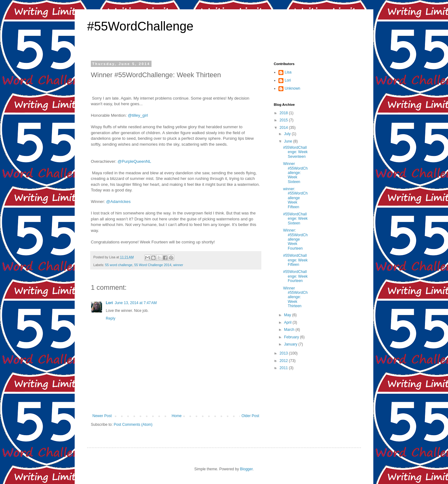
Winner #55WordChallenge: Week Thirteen (295, 297)
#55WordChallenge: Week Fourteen (295, 276)
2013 (284, 353)
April (288, 322)
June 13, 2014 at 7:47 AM (136, 303)
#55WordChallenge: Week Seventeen (295, 152)
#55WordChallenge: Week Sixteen (295, 219)
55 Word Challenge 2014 (153, 265)
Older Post (250, 416)
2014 (284, 128)
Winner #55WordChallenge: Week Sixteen (295, 173)
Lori (109, 303)
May (288, 315)
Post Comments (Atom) (133, 425)
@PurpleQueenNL (134, 161)
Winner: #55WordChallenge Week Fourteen (295, 239)
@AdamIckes (118, 202)
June (289, 141)
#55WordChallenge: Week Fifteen (295, 260)
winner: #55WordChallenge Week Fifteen (295, 198)
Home (177, 416)
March (290, 330)
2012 (284, 361)
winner (178, 265)
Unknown (292, 88)
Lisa (288, 72)
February (292, 337)
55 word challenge (119, 265)
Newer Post (102, 416)
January (291, 344)
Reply (111, 318)
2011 (284, 368)
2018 (284, 113)
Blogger (246, 469)
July (288, 134)
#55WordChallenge (140, 26)
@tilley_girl (138, 115)
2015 (284, 120)
